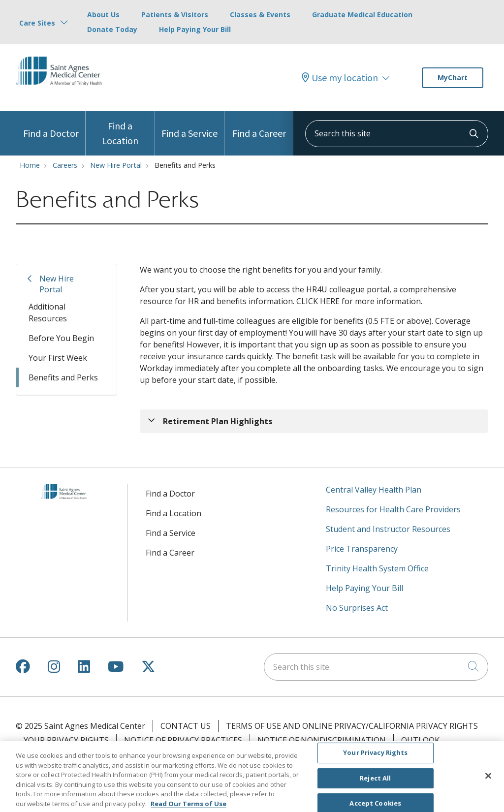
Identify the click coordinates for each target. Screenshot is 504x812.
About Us (103, 15)
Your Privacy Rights (66, 740)
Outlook (420, 740)
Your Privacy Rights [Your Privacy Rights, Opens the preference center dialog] (375, 756)
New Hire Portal (57, 284)
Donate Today (112, 29)
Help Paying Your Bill (195, 29)
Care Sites (37, 23)
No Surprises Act (357, 608)
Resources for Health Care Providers (393, 509)
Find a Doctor (51, 125)
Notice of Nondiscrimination (322, 740)
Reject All (375, 782)
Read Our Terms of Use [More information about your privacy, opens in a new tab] (189, 807)
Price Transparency (362, 549)
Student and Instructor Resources (388, 529)
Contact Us (186, 726)
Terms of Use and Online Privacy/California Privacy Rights (352, 726)
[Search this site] (397, 134)
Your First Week (58, 358)
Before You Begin (61, 338)
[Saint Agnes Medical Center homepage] (63, 93)
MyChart (453, 78)
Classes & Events (260, 15)
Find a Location (120, 129)
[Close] (488, 780)
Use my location (340, 78)
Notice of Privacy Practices (183, 740)
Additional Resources (48, 312)
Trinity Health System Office (377, 568)
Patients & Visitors (175, 15)
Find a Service (189, 125)
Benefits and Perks (63, 377)
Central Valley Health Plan (374, 490)
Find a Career (259, 125)
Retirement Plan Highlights (218, 421)
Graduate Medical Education (362, 15)
